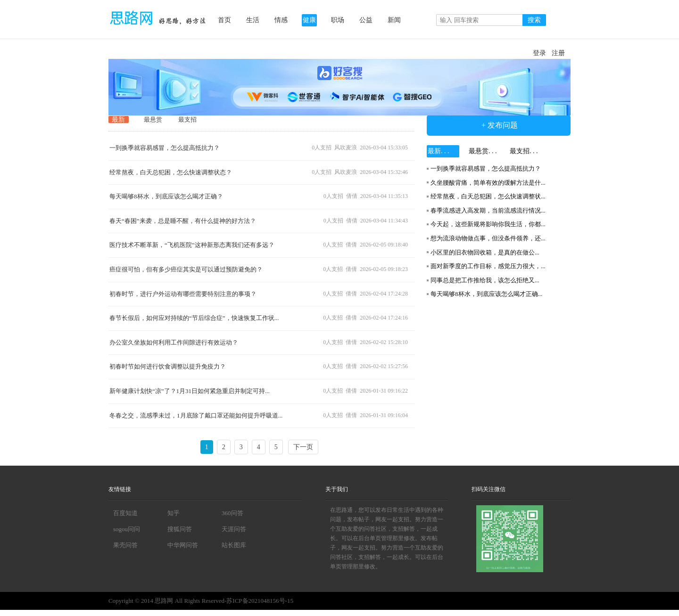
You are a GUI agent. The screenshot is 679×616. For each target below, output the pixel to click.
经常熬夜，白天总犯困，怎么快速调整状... (488, 196)
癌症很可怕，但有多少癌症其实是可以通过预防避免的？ (186, 269)
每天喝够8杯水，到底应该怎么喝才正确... (486, 294)
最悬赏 (153, 119)
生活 (253, 20)
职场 (338, 20)
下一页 (303, 447)
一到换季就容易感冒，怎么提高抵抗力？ (165, 148)
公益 (366, 20)
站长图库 (234, 545)
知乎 (174, 513)
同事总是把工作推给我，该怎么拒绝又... (485, 280)
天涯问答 (234, 529)
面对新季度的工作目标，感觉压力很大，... (488, 266)
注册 (558, 53)
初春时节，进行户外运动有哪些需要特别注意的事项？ (183, 294)
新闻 (394, 20)
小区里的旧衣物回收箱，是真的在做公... (485, 252)
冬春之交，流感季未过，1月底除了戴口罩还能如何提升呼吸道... (196, 415)
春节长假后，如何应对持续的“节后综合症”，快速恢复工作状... (194, 318)
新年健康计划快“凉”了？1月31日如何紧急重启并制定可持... (190, 391)
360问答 (232, 513)
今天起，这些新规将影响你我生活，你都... (488, 224)
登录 (539, 53)
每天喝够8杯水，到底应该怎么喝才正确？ (166, 196)
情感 (281, 20)
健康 (309, 20)
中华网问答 (183, 545)
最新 (118, 119)
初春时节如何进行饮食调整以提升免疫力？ (168, 366)
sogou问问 (127, 529)
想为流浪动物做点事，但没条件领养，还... (488, 238)
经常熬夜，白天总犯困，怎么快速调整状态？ (171, 172)
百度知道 (125, 513)
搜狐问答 (180, 529)
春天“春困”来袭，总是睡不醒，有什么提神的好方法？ (183, 221)
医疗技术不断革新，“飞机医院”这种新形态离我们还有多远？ (192, 245)
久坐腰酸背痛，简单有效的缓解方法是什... (488, 183)
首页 (224, 20)
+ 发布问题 (499, 125)
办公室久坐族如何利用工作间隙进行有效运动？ (174, 342)
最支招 (187, 119)
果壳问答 (125, 545)
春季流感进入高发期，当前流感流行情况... (488, 210)
